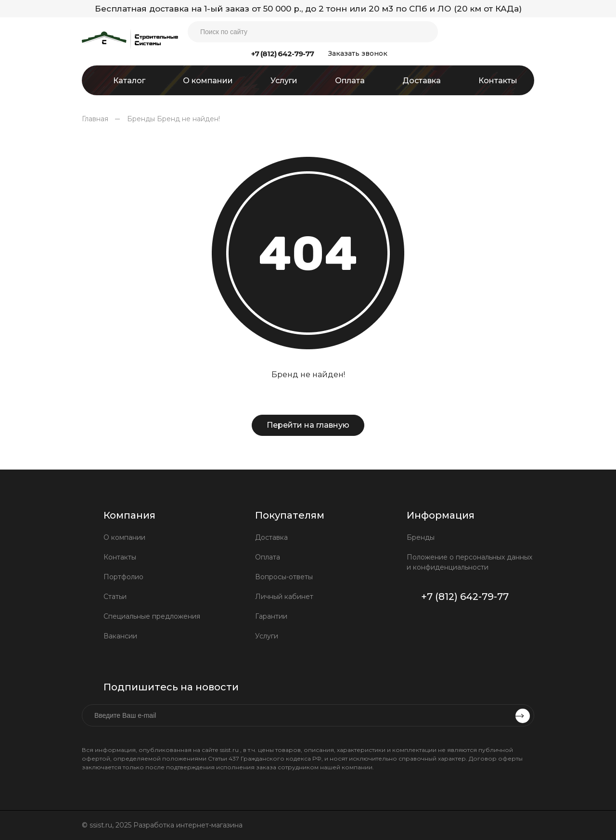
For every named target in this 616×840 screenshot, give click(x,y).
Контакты (120, 557)
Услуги (267, 636)
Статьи (115, 597)
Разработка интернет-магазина (189, 825)
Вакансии (120, 636)
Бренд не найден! (188, 119)
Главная (95, 119)
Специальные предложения (152, 616)
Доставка (271, 537)
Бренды (141, 119)
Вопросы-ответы (284, 577)
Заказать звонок (358, 53)
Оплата (268, 557)
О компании (124, 537)
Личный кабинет (284, 597)
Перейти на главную (308, 425)
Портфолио (123, 577)
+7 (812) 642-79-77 (282, 54)
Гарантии (271, 616)
